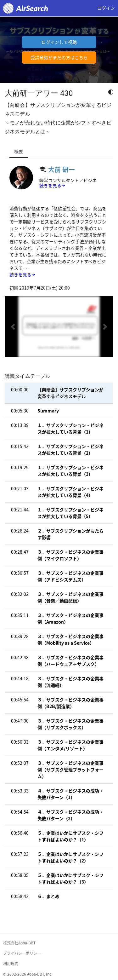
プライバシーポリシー (22, 953)
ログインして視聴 (59, 42)
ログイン (106, 8)
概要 (19, 151)
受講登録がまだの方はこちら (59, 57)
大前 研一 (62, 169)
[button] (13, 327)
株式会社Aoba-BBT (19, 943)
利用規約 (11, 964)
